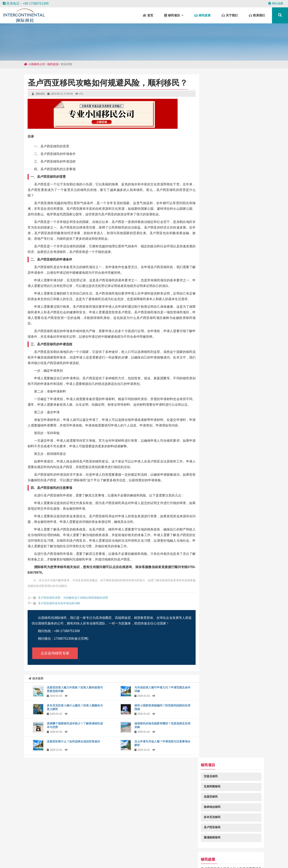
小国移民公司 (34, 64)
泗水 (227, 856)
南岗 (40, 860)
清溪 (208, 852)
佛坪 (158, 856)
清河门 (95, 860)
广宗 (48, 860)
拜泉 (128, 856)
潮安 (282, 852)
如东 (149, 860)
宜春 (142, 860)
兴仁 (72, 856)
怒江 (180, 860)
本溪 (19, 856)
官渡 (274, 852)
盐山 (234, 852)
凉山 (111, 860)
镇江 (249, 860)
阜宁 (181, 856)
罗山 (81, 852)
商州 (49, 856)
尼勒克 (131, 852)
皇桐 (3, 856)
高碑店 (232, 860)
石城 (226, 852)
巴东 (172, 860)
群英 (283, 856)
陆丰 (256, 860)
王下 (105, 856)
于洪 (147, 852)
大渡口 (217, 852)
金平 (120, 856)
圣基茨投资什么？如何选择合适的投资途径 (73, 741)
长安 (113, 856)
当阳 (79, 856)
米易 (126, 860)
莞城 (157, 860)
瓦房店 (113, 852)
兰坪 (223, 860)
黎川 (178, 852)
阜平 (96, 852)
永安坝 (31, 860)
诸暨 (260, 856)
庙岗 (256, 852)
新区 (162, 852)
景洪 (35, 852)
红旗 (57, 856)
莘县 (208, 860)
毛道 (70, 860)
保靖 (97, 856)
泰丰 (73, 852)
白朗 (20, 852)
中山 (88, 852)
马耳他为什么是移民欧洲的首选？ (230, 277)
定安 (55, 860)
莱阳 (28, 852)
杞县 (43, 852)
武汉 (134, 860)
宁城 (104, 860)
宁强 (275, 856)
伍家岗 (88, 856)
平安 (26, 856)
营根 (11, 856)
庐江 (66, 852)
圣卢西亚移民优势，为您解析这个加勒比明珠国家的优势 (73, 598)
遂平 (249, 852)
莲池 (122, 852)
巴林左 (243, 856)
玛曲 (173, 856)
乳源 (216, 860)
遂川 (50, 852)
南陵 (64, 856)
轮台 (252, 856)
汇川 (86, 860)
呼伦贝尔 (190, 860)
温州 (185, 852)
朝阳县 (265, 852)
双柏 (170, 852)
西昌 (63, 860)
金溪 (164, 860)
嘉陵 (196, 856)
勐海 (200, 860)
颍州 (234, 856)
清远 (193, 852)
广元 (241, 852)
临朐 (119, 860)
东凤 (155, 852)
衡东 (78, 860)
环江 (58, 852)
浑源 (34, 856)
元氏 (200, 852)
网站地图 (276, 3)
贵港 (219, 856)
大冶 (143, 856)
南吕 (140, 852)
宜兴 (211, 856)
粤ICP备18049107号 (182, 833)
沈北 (151, 856)
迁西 (41, 856)
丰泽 (241, 860)
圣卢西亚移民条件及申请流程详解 (59, 603)
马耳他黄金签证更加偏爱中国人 (229, 223)
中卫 (104, 852)
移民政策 (53, 64)
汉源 (166, 856)
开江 (189, 856)
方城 (204, 856)
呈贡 (267, 856)
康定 (135, 856)
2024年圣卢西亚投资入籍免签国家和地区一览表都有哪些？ (234, 241)
